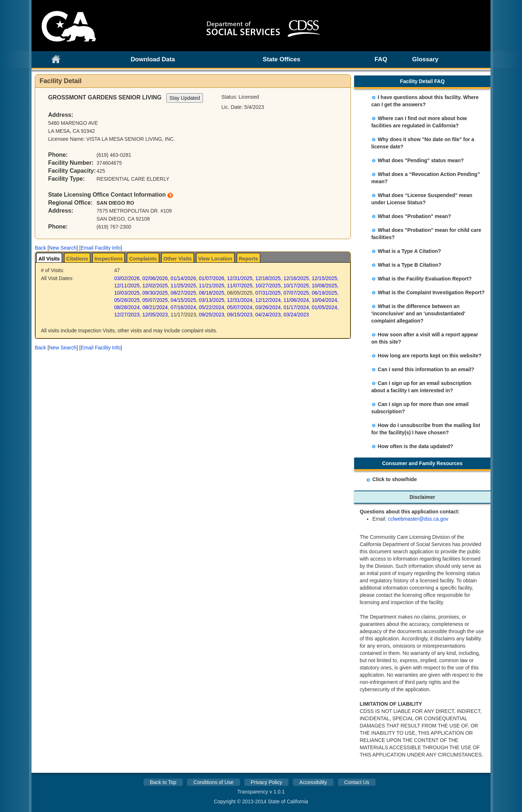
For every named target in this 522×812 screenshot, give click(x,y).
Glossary (425, 59)
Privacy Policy (266, 782)
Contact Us (357, 782)
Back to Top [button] (163, 782)
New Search (63, 248)
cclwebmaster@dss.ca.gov (418, 519)
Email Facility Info (101, 248)
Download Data (153, 59)
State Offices (282, 59)
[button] (40, 248)
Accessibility (313, 782)
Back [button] (40, 248)
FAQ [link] (381, 59)
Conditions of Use (214, 782)
